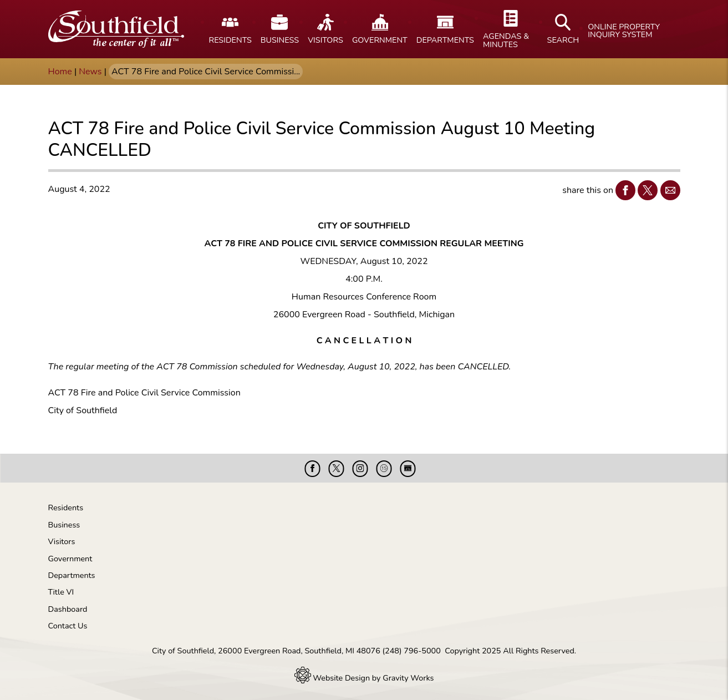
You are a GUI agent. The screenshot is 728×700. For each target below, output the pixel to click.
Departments (72, 575)
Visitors (62, 541)
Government (70, 559)
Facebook (623, 190)
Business (64, 525)
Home (60, 72)
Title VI (61, 592)
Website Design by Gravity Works (364, 678)
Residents (66, 508)
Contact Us (68, 626)
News (90, 72)
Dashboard (68, 609)
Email (668, 190)
